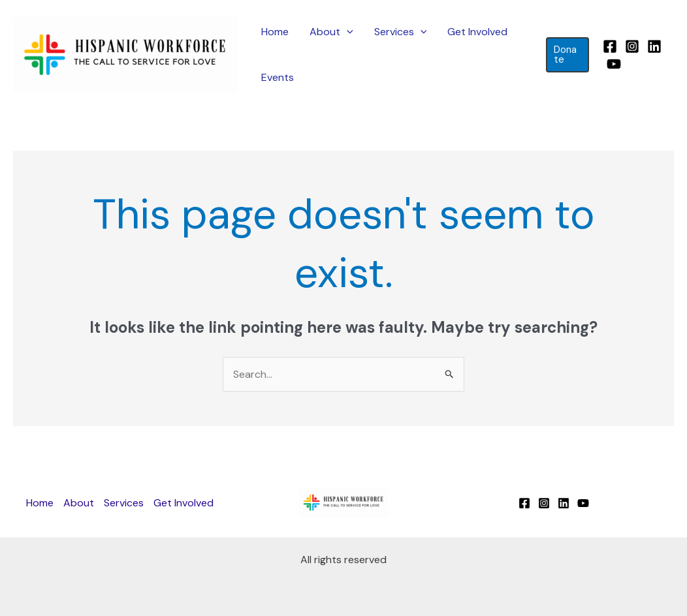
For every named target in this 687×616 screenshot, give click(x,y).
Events (278, 77)
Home (275, 32)
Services (401, 32)
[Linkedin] (654, 46)
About (331, 32)
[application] (347, 32)
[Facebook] (610, 46)
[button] (567, 55)
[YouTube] (614, 64)
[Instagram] (632, 46)
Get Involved (477, 32)
